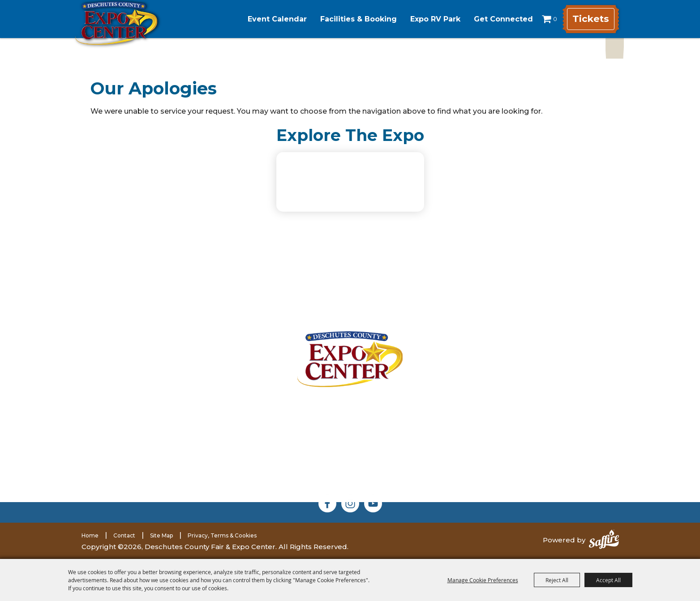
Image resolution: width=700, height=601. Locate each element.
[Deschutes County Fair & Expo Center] (132, 30)
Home (90, 535)
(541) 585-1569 (194, 469)
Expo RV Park (427, 19)
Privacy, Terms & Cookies (222, 535)
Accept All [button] (608, 580)
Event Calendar (269, 19)
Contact (124, 535)
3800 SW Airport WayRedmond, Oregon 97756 (179, 413)
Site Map (161, 535)
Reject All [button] (557, 580)
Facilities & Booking (350, 19)
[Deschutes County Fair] (350, 359)
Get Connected (495, 19)
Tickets (590, 19)
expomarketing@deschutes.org (190, 479)
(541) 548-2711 (182, 457)
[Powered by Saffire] (604, 540)
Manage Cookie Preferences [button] (483, 580)
